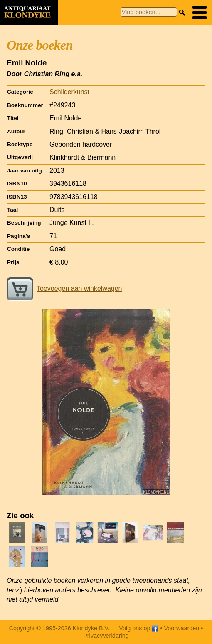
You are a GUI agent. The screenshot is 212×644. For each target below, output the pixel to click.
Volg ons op (139, 628)
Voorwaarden (181, 628)
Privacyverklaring (106, 636)
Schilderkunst (69, 92)
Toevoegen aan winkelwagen (64, 288)
